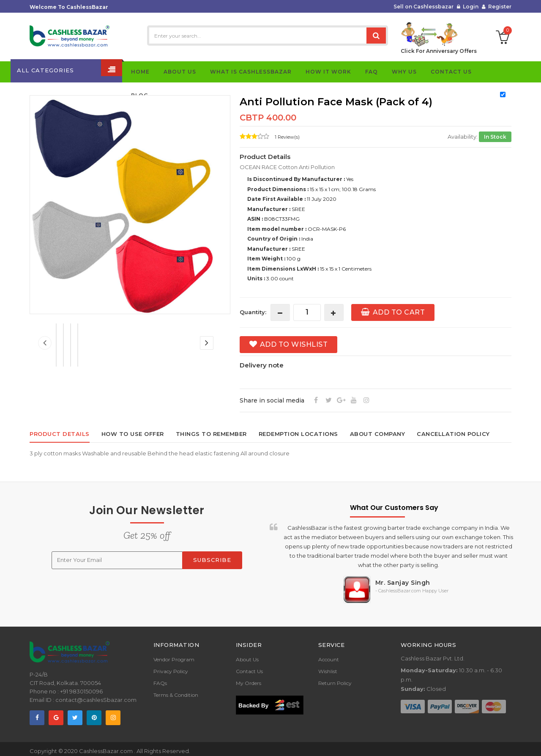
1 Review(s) (287, 137)
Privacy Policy (171, 671)
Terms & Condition (176, 695)
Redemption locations (298, 434)
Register (497, 7)
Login (468, 7)
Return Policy (335, 683)
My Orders (249, 683)
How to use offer (133, 434)
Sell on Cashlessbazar (424, 7)
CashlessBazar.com (107, 751)
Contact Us (249, 671)
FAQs (160, 683)
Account (329, 659)
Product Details (60, 434)
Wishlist (328, 671)
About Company (378, 434)
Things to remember (211, 434)
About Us (247, 659)
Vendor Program (174, 659)
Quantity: (253, 312)
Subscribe (212, 560)
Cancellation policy (453, 434)
